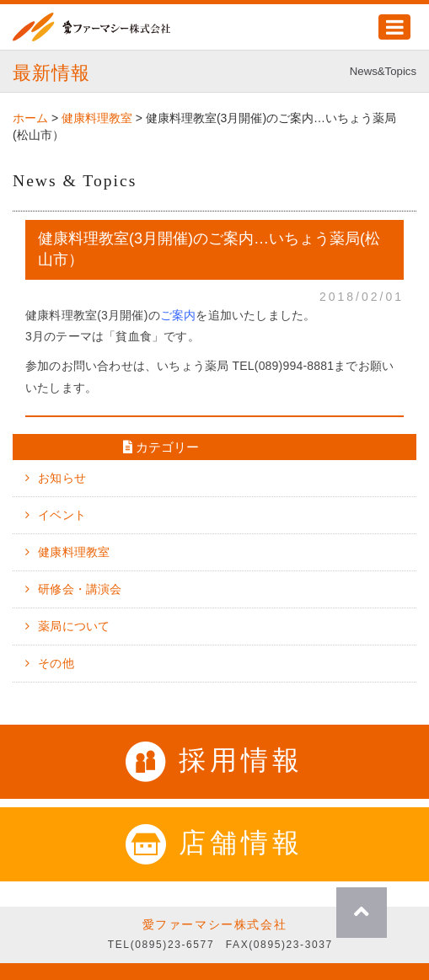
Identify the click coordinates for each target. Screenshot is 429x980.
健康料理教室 (74, 552)
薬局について (74, 626)
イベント (62, 515)
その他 (56, 663)
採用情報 (214, 760)
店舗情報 (214, 843)
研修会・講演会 (80, 589)
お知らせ (62, 478)
